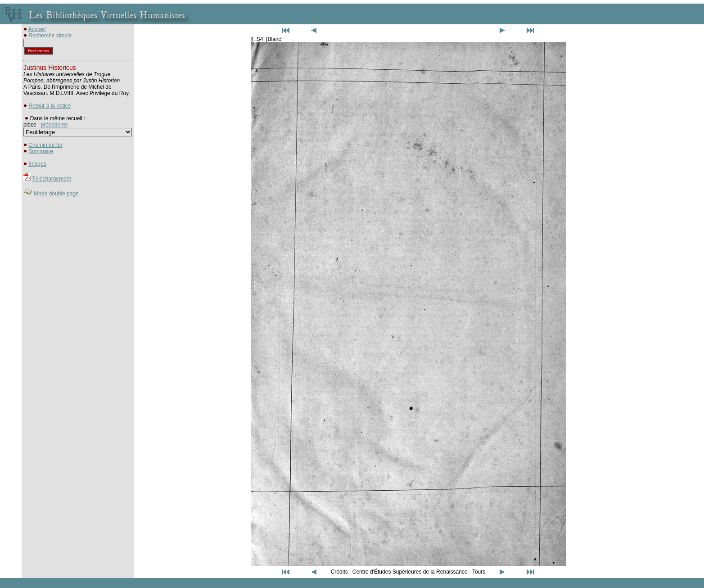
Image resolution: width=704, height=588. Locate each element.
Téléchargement (52, 179)
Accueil (37, 29)
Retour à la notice (50, 106)
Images (37, 164)
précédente (54, 125)
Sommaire (41, 151)
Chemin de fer (45, 145)
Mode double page (56, 194)
